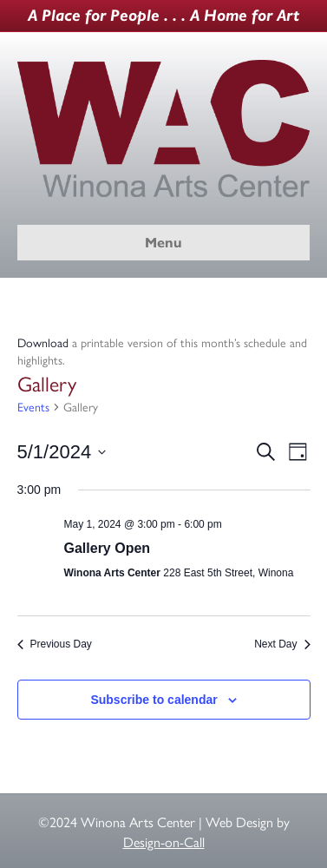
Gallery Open (108, 548)
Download (43, 342)
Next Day (282, 644)
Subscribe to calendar (154, 700)
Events (33, 407)
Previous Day (55, 644)
